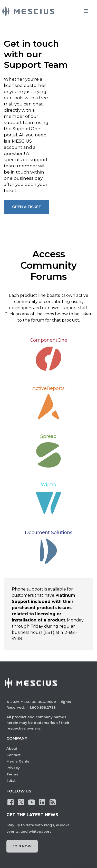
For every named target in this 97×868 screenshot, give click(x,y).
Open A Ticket (27, 207)
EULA (11, 781)
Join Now (22, 846)
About (12, 748)
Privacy (13, 768)
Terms (12, 774)
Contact (13, 755)
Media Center (19, 761)
